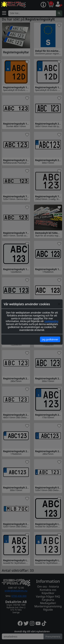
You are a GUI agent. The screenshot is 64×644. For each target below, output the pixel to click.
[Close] (59, 304)
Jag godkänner (50, 339)
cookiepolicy (51, 321)
